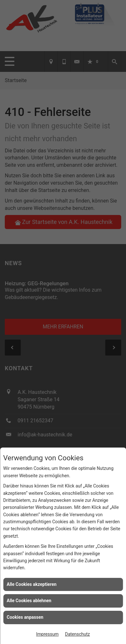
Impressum (47, 634)
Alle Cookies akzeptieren (32, 584)
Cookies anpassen (25, 617)
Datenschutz (78, 634)
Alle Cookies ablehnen (29, 601)
